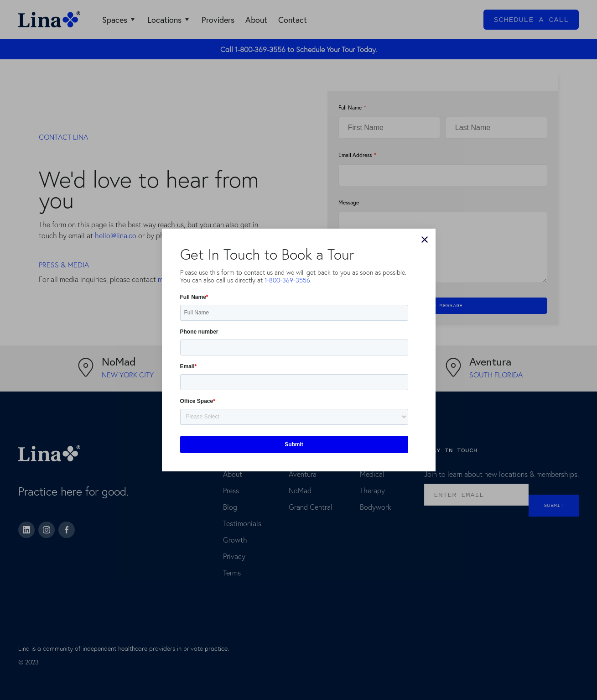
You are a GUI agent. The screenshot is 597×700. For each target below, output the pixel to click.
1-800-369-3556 (287, 280)
